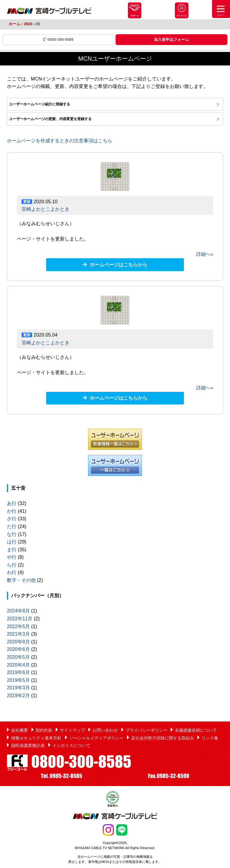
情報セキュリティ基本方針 (36, 738)
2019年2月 (18, 696)
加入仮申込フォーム (171, 39)
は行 (12, 542)
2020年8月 (18, 642)
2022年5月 (18, 626)
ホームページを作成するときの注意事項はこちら (60, 141)
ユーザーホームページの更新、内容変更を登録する (50, 119)
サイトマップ (72, 730)
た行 (12, 526)
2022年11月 (20, 619)
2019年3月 (18, 688)
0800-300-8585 (59, 39)
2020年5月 (18, 657)
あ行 (12, 503)
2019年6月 (18, 672)
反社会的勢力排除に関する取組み (163, 738)
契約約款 (44, 730)
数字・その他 (21, 580)
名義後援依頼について (196, 730)
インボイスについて (71, 746)
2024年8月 (18, 611)
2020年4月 (18, 665)
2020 (28, 24)
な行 (12, 534)
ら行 (12, 565)
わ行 (12, 572)
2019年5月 (18, 680)
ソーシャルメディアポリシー (96, 738)
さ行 (12, 519)
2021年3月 (18, 634)
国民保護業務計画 (28, 746)
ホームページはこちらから (119, 265)
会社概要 (19, 730)
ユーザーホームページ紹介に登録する (40, 104)
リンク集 (210, 738)
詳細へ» (205, 254)
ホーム (15, 24)
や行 (12, 557)
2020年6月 (18, 649)
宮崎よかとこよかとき (46, 209)
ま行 (12, 550)
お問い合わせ (105, 730)
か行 (12, 511)
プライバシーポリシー (146, 730)
